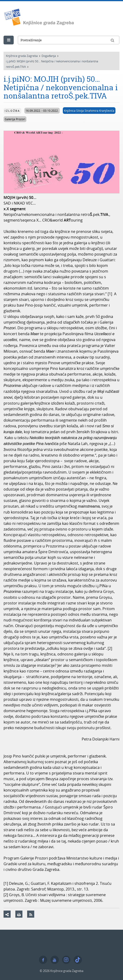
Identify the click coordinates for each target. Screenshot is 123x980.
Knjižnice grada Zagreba (22, 56)
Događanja (49, 56)
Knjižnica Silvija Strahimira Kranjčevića (89, 111)
